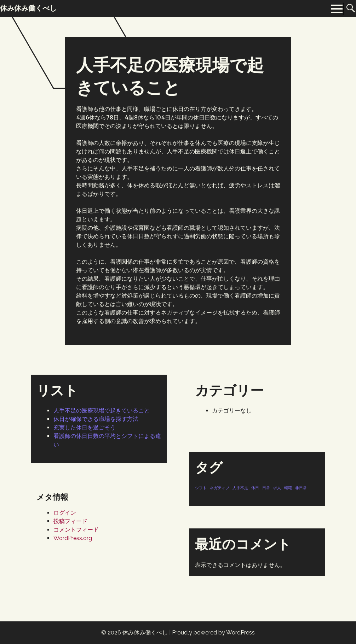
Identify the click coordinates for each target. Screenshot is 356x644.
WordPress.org (73, 538)
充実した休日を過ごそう (85, 428)
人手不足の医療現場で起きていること (102, 411)
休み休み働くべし (145, 633)
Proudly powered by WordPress (213, 633)
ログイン (65, 513)
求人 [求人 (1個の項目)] (277, 488)
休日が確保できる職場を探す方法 (96, 419)
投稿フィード (70, 521)
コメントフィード (76, 530)
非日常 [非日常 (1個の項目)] (301, 488)
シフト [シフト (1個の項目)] (201, 488)
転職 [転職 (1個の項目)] (288, 488)
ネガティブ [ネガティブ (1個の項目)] (220, 488)
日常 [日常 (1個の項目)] (266, 488)
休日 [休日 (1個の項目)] (255, 488)
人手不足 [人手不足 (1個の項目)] (240, 488)
